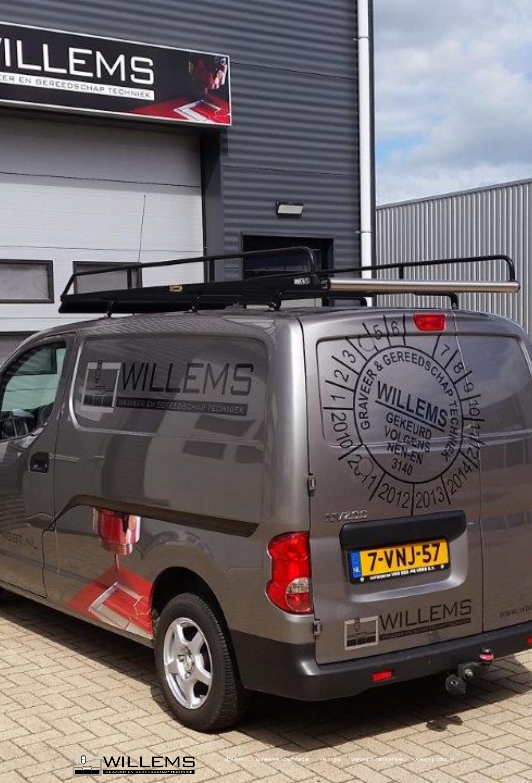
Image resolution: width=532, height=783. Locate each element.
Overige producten (434, 759)
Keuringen (330, 759)
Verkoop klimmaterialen (377, 759)
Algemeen (235, 759)
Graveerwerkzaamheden (283, 759)
